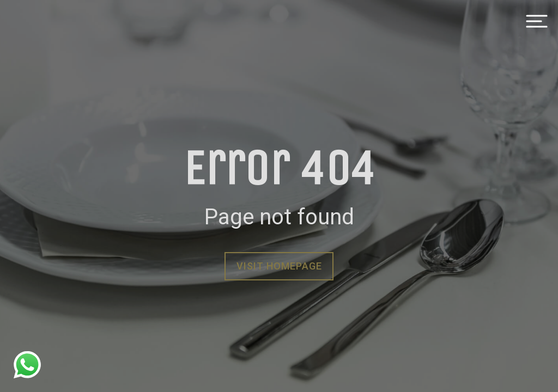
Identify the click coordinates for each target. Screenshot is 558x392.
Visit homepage (279, 266)
